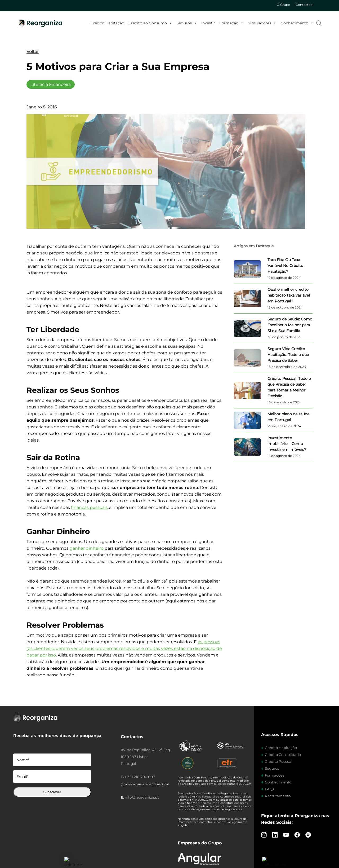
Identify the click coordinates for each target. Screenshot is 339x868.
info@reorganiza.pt (142, 797)
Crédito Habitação (107, 23)
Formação (231, 23)
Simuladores (262, 23)
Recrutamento (278, 796)
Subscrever (52, 792)
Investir (208, 23)
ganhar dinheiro (87, 548)
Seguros (187, 23)
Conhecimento (297, 23)
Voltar (33, 52)
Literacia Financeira (51, 84)
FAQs (270, 789)
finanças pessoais (89, 507)
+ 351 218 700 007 (140, 777)
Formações (275, 775)
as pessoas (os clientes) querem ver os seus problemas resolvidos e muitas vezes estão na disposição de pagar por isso (124, 648)
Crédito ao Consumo (150, 23)
